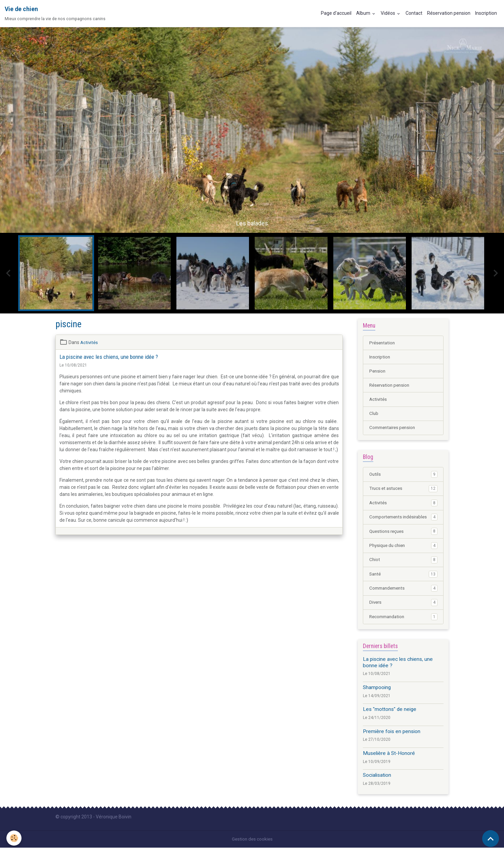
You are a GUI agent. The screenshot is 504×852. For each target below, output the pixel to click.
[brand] (55, 13)
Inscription (486, 13)
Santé (403, 578)
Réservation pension (449, 13)
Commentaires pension (394, 430)
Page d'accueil (336, 13)
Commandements (403, 592)
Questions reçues (403, 535)
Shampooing (377, 692)
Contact (414, 13)
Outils (403, 477)
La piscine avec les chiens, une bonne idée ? (109, 357)
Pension (378, 372)
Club (374, 415)
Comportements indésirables (403, 520)
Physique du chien (403, 549)
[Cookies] (14, 838)
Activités (90, 342)
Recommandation (403, 621)
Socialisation (377, 780)
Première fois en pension (392, 736)
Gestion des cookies (252, 843)
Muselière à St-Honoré (389, 758)
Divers (403, 607)
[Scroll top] (491, 839)
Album (364, 13)
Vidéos (388, 13)
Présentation (383, 343)
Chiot (403, 563)
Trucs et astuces (403, 491)
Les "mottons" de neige (390, 714)
